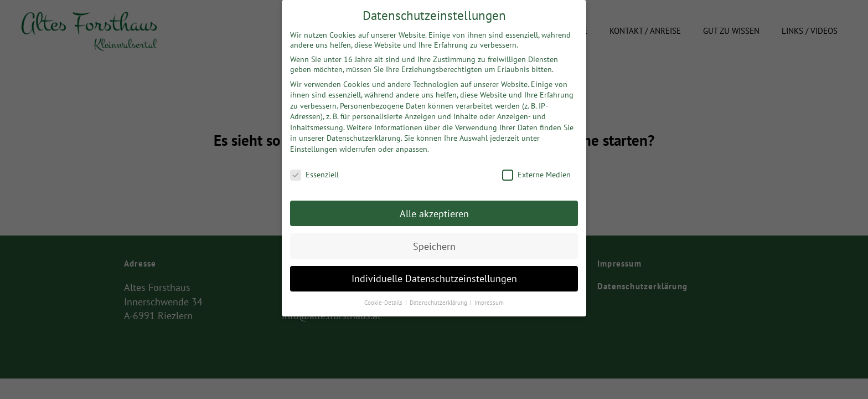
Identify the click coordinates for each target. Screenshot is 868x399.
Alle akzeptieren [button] (434, 209)
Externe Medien (536, 170)
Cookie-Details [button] (384, 299)
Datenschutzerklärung (364, 134)
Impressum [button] (489, 299)
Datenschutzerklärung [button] (439, 299)
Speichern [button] (434, 242)
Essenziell (314, 170)
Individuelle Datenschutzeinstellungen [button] (434, 275)
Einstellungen (314, 145)
